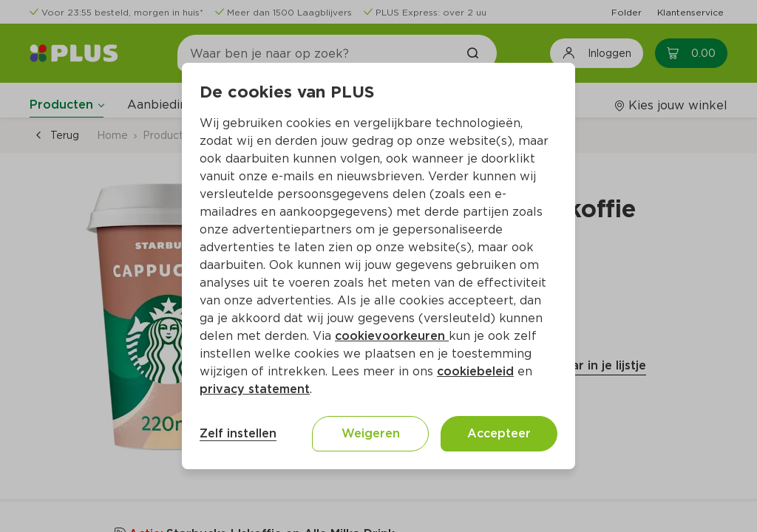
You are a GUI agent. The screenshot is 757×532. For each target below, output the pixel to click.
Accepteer (499, 433)
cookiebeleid (475, 371)
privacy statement (255, 389)
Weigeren (371, 433)
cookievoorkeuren (392, 336)
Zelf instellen (238, 433)
